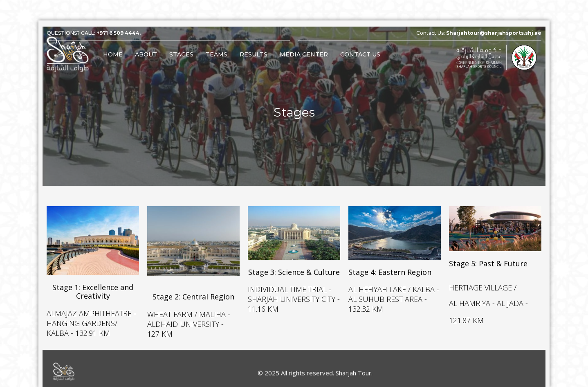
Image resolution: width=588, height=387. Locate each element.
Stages (181, 54)
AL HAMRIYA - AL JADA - (488, 300)
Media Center (304, 54)
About (146, 54)
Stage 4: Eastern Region (390, 271)
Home (113, 54)
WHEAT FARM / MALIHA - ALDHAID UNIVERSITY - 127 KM (189, 319)
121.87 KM (466, 317)
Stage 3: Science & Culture (294, 271)
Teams (217, 54)
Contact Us (360, 54)
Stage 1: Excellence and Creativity (93, 289)
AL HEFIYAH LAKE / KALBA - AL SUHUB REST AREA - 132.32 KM (394, 297)
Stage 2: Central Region (193, 292)
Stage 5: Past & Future (488, 262)
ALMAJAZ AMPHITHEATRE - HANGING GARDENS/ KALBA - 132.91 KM (91, 318)
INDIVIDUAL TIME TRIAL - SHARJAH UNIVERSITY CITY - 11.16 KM (294, 297)
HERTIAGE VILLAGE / (483, 284)
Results (254, 54)
